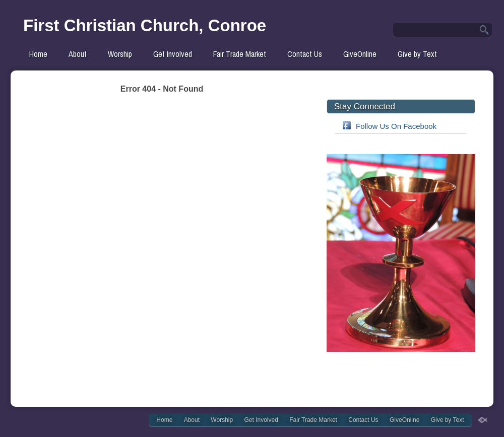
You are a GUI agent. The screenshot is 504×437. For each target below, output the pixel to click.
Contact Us (305, 54)
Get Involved (173, 54)
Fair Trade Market (240, 54)
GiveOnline (360, 54)
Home (38, 54)
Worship (120, 54)
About (78, 54)
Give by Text (417, 54)
